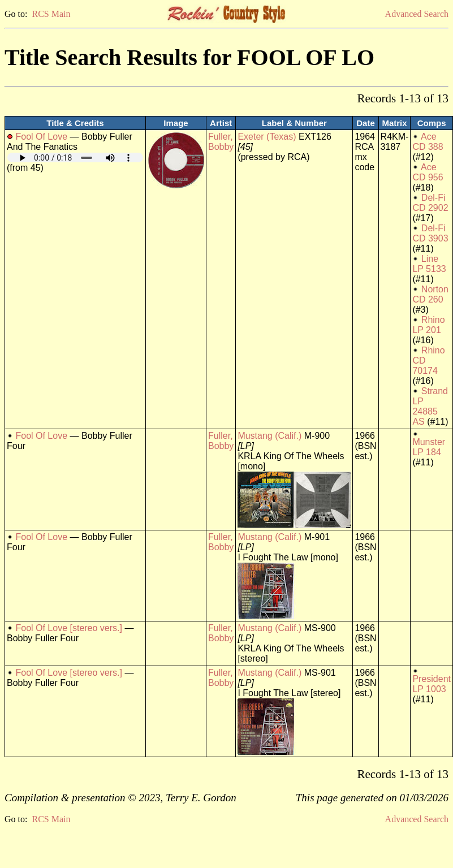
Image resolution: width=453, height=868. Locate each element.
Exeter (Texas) (267, 137)
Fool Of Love (41, 137)
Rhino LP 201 (428, 325)
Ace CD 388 (428, 142)
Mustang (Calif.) (269, 436)
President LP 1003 (432, 684)
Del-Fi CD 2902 (430, 203)
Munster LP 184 (429, 447)
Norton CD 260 (430, 294)
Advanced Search (417, 14)
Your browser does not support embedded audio (75, 157)
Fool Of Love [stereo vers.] (69, 628)
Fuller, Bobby (221, 142)
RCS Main (51, 14)
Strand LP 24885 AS (430, 406)
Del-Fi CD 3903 (430, 233)
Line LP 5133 (429, 264)
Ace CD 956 (428, 172)
